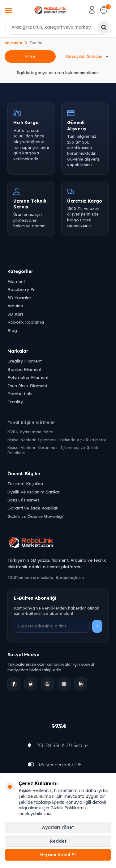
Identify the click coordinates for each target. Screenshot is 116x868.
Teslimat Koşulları (25, 483)
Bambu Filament (24, 369)
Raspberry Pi (21, 289)
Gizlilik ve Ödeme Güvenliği (35, 516)
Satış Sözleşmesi (24, 500)
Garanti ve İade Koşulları (33, 508)
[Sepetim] (104, 10)
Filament (16, 281)
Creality (15, 402)
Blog (12, 330)
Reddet (58, 841)
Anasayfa (13, 43)
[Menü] (8, 11)
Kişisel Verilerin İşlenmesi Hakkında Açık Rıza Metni (57, 440)
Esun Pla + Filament (27, 386)
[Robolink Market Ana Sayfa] (58, 543)
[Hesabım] (92, 10)
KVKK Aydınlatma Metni (30, 432)
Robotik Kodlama (26, 322)
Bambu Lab (20, 394)
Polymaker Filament (28, 377)
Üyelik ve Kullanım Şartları (34, 492)
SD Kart (15, 314)
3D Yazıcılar (19, 298)
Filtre (30, 56)
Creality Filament (25, 361)
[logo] (50, 10)
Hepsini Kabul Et (58, 855)
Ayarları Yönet (58, 827)
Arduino (15, 306)
